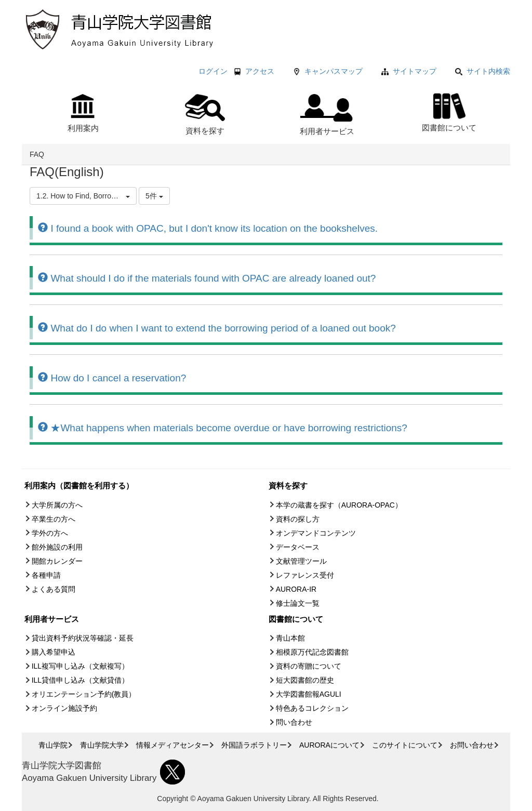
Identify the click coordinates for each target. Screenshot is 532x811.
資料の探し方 (298, 519)
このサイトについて (405, 745)
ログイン (213, 71)
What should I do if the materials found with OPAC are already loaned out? (207, 278)
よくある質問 (54, 589)
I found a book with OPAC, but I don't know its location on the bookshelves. (208, 228)
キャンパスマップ (334, 71)
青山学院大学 (102, 745)
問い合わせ (294, 722)
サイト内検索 (483, 71)
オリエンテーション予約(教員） (84, 694)
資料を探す (205, 115)
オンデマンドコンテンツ (316, 533)
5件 (154, 196)
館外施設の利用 (57, 547)
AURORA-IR (296, 589)
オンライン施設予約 (64, 708)
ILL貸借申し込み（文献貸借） (80, 680)
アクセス (260, 71)
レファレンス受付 (305, 575)
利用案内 (83, 113)
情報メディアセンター (172, 745)
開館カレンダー (57, 561)
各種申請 (46, 575)
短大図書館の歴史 (305, 680)
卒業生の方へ (54, 519)
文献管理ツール (301, 561)
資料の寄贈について (309, 666)
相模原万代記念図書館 (312, 652)
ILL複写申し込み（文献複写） (80, 666)
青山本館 (290, 638)
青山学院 (53, 745)
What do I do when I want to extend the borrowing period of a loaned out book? (217, 328)
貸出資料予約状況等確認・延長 (83, 638)
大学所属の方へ (57, 505)
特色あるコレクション (312, 708)
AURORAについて (329, 745)
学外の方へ (50, 533)
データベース (298, 547)
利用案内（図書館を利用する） (79, 486)
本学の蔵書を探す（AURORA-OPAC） (339, 505)
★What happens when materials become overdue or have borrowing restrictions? (223, 428)
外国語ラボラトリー (254, 745)
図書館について (449, 111)
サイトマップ (415, 71)
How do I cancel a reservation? (112, 378)
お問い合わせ (472, 745)
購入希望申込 (54, 652)
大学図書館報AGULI (309, 694)
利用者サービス (327, 115)
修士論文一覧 (298, 603)
